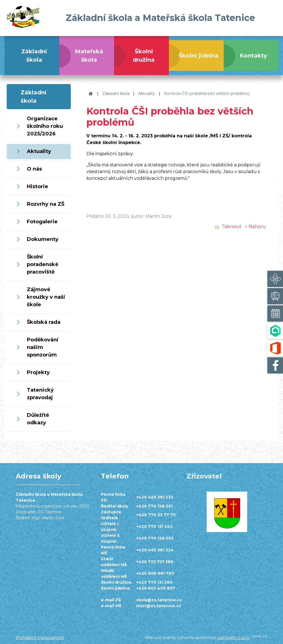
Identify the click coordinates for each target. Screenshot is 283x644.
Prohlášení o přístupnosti (40, 638)
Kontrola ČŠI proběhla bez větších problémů (207, 94)
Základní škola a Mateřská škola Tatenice (90, 94)
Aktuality (147, 94)
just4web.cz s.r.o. (234, 638)
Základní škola (116, 94)
